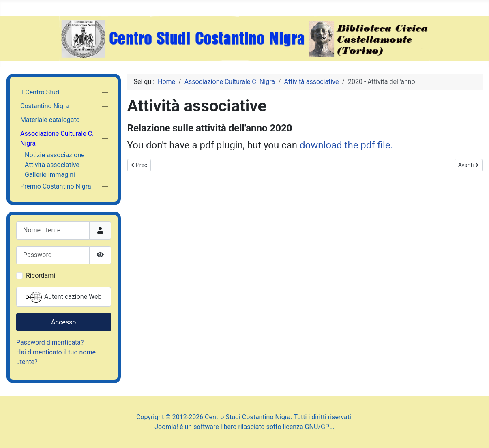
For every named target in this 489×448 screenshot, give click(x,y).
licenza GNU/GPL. (309, 427)
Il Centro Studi (41, 92)
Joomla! (166, 427)
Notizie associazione (55, 155)
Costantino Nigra (45, 106)
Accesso (63, 322)
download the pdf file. (346, 145)
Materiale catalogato (50, 120)
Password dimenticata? (50, 342)
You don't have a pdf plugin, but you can (260, 145)
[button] (105, 92)
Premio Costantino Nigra (56, 186)
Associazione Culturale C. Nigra (57, 138)
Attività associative (52, 165)
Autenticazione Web (64, 297)
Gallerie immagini (50, 175)
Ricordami (41, 275)
